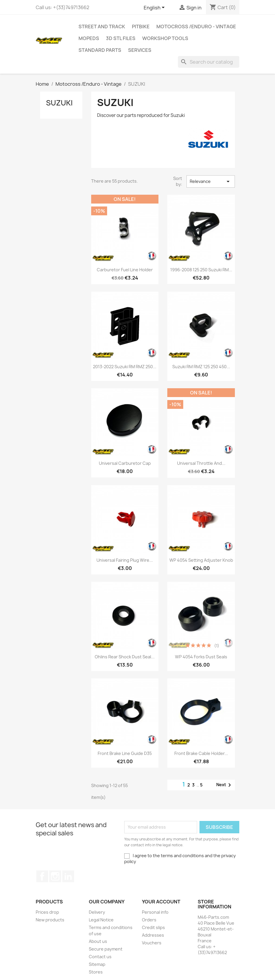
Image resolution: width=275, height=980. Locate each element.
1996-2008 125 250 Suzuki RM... (201, 270)
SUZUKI (59, 103)
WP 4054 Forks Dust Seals (201, 657)
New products (50, 920)
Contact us (100, 957)
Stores (96, 972)
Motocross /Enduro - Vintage (196, 27)
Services (140, 50)
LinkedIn (68, 876)
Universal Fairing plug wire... (125, 560)
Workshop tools (165, 38)
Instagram (55, 876)
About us (98, 941)
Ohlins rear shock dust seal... (125, 657)
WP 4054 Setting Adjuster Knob (201, 560)
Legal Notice (101, 920)
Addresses (153, 935)
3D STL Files (121, 38)
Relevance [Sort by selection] (211, 181)
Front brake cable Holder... (201, 753)
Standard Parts (100, 50)
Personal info (155, 912)
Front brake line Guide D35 (125, 753)
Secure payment (106, 949)
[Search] (209, 62)
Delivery (97, 912)
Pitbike (141, 27)
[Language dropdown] (155, 8)
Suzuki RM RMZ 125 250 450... (201, 367)
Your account (161, 902)
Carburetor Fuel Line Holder (125, 270)
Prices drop (47, 912)
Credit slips (153, 927)
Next (225, 785)
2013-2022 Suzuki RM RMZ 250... (125, 367)
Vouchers (152, 943)
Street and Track (102, 27)
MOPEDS (89, 38)
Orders (149, 920)
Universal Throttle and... (201, 463)
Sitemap (97, 964)
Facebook (42, 876)
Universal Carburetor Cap (125, 463)
